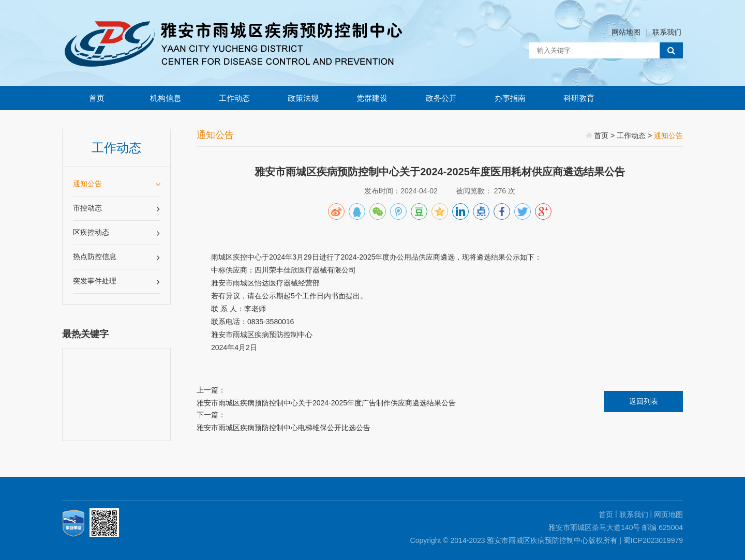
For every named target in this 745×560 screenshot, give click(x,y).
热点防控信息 (116, 257)
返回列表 (644, 401)
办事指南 (510, 98)
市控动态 (116, 209)
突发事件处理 (116, 282)
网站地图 (626, 32)
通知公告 (116, 184)
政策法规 (303, 98)
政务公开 (441, 98)
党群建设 (372, 98)
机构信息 (166, 98)
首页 (97, 98)
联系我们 (667, 32)
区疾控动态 (116, 233)
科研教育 (579, 98)
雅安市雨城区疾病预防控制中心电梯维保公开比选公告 (284, 428)
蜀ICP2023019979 (653, 540)
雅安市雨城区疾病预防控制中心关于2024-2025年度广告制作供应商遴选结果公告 (326, 403)
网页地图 (668, 514)
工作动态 (234, 98)
